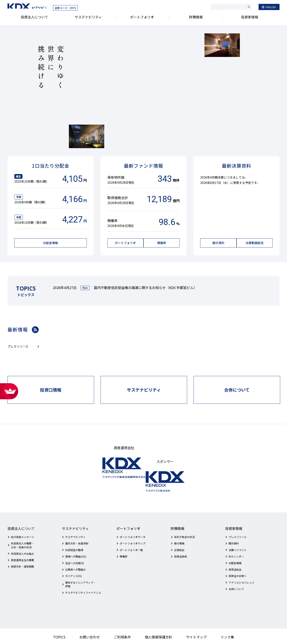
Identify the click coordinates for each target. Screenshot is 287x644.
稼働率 (124, 542)
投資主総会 (235, 555)
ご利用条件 (126, 622)
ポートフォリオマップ (133, 529)
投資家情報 (250, 19)
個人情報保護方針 (156, 622)
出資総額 (179, 535)
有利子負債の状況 (184, 522)
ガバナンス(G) (73, 561)
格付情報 (179, 529)
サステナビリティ (88, 19)
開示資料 (234, 529)
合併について (236, 574)
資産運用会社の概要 (22, 545)
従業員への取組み (75, 555)
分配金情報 (235, 548)
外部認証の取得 (74, 535)
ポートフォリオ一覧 (131, 535)
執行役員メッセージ (22, 522)
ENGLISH (271, 8)
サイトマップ (188, 622)
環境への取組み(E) (76, 542)
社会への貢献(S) (75, 548)
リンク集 (215, 622)
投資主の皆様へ (238, 561)
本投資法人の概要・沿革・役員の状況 (22, 531)
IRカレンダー (236, 542)
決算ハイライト (238, 535)
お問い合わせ (98, 622)
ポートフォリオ (142, 19)
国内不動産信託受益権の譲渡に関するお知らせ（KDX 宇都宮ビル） (145, 286)
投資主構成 (180, 542)
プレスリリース (237, 522)
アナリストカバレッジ (241, 568)
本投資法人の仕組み (22, 539)
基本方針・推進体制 (77, 529)
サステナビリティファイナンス (83, 578)
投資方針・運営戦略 (22, 552)
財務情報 (196, 19)
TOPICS (72, 622)
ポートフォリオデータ (133, 522)
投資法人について (34, 19)
